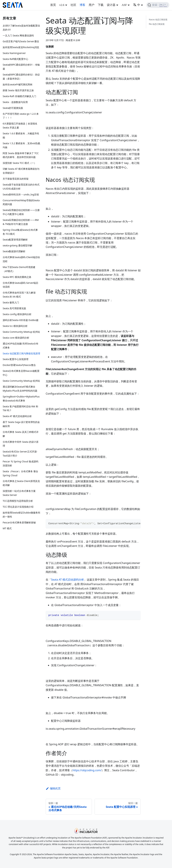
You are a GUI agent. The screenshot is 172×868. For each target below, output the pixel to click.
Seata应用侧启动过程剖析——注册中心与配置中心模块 (21, 212)
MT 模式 (7, 528)
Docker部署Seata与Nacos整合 (19, 365)
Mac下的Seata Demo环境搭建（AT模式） (19, 269)
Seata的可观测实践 (13, 108)
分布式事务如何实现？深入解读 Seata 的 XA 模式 (19, 295)
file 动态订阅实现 (157, 24)
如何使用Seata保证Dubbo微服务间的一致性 (21, 515)
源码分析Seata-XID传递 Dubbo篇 (21, 320)
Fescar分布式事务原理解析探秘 (19, 522)
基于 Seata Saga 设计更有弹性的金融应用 (21, 424)
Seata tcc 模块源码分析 (15, 326)
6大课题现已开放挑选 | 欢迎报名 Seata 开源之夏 (20, 126)
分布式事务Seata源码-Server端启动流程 (20, 285)
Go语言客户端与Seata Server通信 (21, 41)
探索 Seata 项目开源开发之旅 (18, 90)
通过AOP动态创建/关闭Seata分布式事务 (20, 346)
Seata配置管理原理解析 (15, 240)
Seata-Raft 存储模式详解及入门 (19, 96)
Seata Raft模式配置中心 (15, 59)
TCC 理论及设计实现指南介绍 (18, 507)
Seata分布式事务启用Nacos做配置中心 (21, 373)
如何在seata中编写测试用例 (17, 84)
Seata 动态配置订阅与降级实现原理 (21, 353)
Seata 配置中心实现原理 (16, 359)
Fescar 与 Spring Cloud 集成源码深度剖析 (20, 463)
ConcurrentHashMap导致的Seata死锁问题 (21, 202)
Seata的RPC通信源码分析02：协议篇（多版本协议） (21, 77)
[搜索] (158, 5)
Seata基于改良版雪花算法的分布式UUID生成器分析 (21, 187)
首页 (53, 5)
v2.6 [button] (62, 5)
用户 (92, 5)
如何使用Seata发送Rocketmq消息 (21, 47)
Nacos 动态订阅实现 (158, 20)
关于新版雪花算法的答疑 (16, 179)
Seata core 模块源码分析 (16, 338)
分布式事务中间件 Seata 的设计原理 (21, 444)
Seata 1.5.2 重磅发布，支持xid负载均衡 (21, 145)
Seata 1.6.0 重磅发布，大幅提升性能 (21, 135)
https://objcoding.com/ (87, 770)
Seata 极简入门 (11, 302)
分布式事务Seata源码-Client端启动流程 (21, 259)
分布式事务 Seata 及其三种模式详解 (21, 434)
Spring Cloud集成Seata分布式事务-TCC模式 (20, 232)
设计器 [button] (111, 5)
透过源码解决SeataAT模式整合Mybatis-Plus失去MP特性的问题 (20, 389)
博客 (82, 5)
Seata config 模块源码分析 (17, 314)
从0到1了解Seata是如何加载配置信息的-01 (21, 28)
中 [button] (137, 5)
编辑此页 (53, 788)
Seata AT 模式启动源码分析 (17, 416)
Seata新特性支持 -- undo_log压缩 (21, 194)
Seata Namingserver (14, 53)
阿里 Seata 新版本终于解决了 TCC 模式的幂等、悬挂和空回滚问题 (21, 155)
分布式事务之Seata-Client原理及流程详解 (21, 483)
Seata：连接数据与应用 (15, 102)
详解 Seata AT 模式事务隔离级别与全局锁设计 (21, 171)
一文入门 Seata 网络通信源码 (18, 35)
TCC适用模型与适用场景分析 (18, 501)
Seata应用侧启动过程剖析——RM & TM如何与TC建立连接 (21, 222)
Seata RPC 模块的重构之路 (17, 277)
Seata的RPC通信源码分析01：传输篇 (21, 67)
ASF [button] (124, 5)
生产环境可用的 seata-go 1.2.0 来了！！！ (21, 116)
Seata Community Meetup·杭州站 (21, 332)
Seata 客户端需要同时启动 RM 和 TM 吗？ (20, 408)
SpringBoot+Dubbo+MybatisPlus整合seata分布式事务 (21, 399)
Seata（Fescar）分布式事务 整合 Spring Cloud (20, 473)
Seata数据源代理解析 (14, 251)
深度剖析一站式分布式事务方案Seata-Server (19, 493)
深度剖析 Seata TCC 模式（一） (19, 163)
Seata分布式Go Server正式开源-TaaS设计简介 (20, 454)
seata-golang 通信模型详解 (17, 245)
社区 (73, 5)
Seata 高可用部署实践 (14, 308)
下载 (101, 5)
